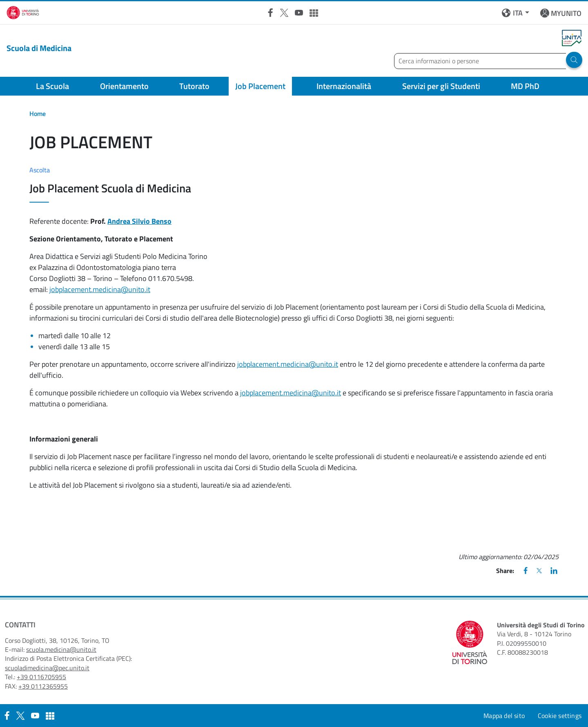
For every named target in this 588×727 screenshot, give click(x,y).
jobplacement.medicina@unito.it (100, 289)
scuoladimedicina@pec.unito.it (47, 668)
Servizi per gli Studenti (441, 86)
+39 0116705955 (41, 677)
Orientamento (124, 86)
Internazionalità (344, 86)
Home (38, 114)
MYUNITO (566, 13)
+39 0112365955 (43, 686)
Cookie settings (560, 716)
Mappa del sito (504, 716)
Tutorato (194, 86)
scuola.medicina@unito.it (61, 649)
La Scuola (52, 86)
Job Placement (260, 86)
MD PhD (525, 86)
